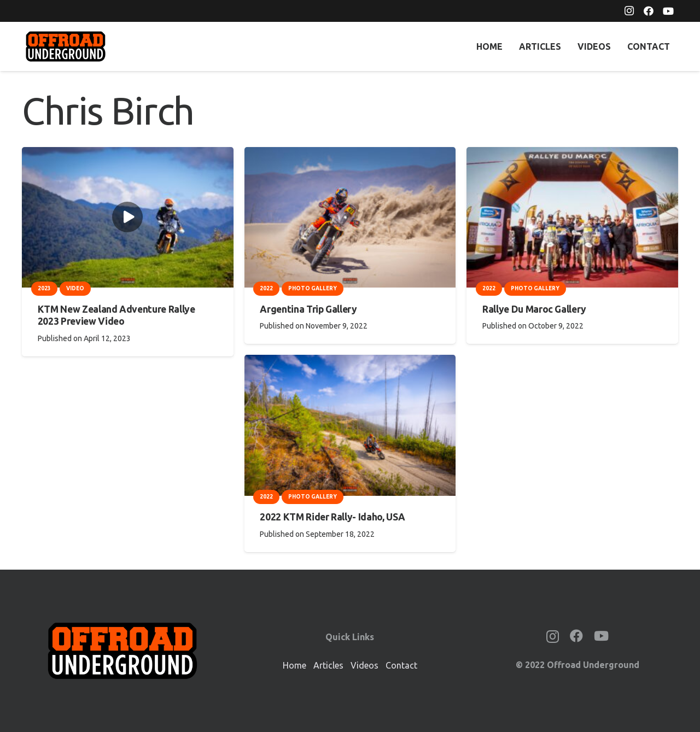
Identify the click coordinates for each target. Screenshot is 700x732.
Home (294, 665)
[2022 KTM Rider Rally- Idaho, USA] (350, 362)
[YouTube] (668, 11)
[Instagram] (629, 11)
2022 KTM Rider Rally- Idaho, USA (332, 517)
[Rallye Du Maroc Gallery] (572, 155)
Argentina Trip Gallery (308, 309)
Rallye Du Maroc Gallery (534, 309)
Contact (401, 665)
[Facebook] (649, 11)
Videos (364, 665)
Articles (328, 665)
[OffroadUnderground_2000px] (66, 46)
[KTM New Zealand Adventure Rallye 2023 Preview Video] (128, 155)
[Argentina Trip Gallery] (350, 155)
